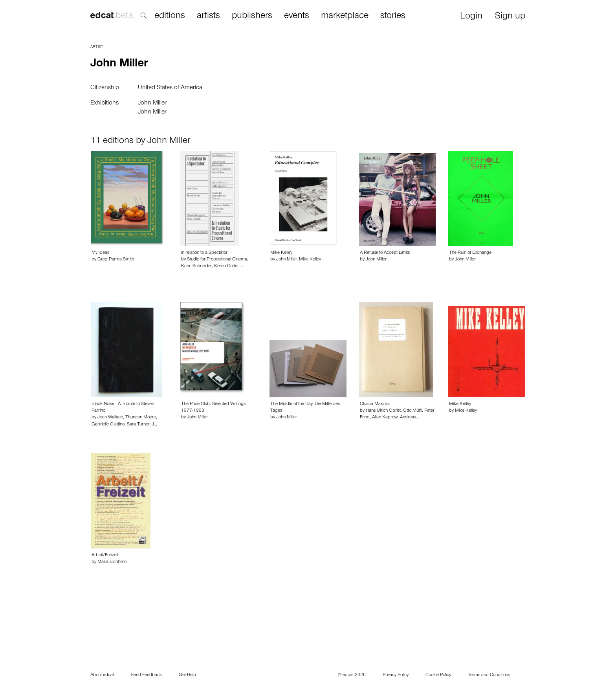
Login (471, 17)
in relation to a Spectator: (205, 253)
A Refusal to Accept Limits (385, 253)
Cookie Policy (438, 675)
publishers (252, 16)
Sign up (510, 17)
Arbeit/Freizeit (105, 555)
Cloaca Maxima (375, 404)
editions (170, 16)
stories (393, 16)
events (297, 16)
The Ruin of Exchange (470, 253)
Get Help (187, 675)
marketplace (345, 16)
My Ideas (100, 253)
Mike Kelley (281, 253)
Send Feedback (146, 675)
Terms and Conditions (489, 675)
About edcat (102, 675)
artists (208, 16)
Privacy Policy (396, 675)
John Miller (152, 103)
